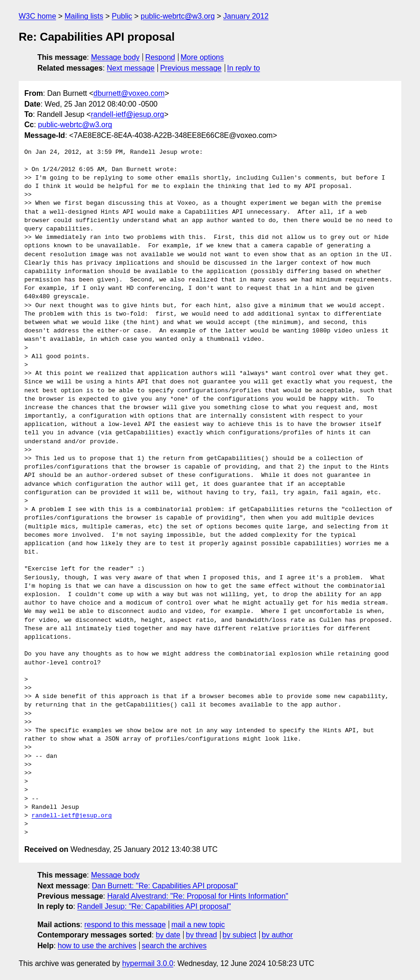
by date (168, 935)
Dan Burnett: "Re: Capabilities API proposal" (165, 886)
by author (277, 935)
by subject (239, 935)
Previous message (191, 68)
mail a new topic (198, 925)
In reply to (243, 68)
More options (203, 57)
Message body (115, 57)
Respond (160, 57)
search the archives (174, 946)
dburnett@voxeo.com (129, 93)
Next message (131, 68)
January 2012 (246, 16)
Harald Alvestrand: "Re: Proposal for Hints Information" (198, 896)
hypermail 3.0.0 (147, 963)
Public (122, 16)
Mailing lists (84, 16)
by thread (202, 935)
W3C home (37, 16)
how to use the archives (97, 946)
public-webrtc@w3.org (178, 16)
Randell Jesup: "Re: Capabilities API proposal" (154, 906)
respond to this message (125, 925)
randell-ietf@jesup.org (127, 114)
